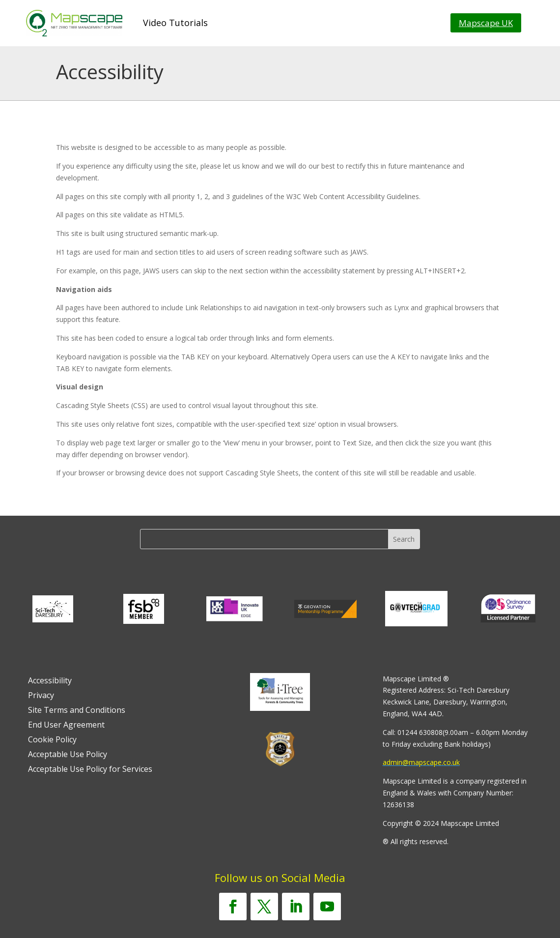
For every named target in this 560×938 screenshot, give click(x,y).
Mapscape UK (486, 23)
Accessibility (50, 681)
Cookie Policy (52, 740)
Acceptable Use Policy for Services (90, 770)
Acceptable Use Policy (68, 755)
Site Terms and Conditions (77, 711)
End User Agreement (66, 726)
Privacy (41, 696)
